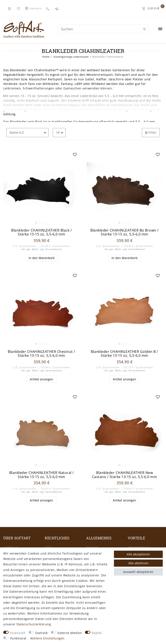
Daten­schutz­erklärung (34, 624)
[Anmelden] (10, 8)
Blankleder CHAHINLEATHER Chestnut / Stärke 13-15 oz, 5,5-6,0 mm (41, 354)
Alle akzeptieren (138, 554)
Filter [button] (151, 132)
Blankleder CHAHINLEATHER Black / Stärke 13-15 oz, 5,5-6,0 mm (41, 232)
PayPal (97, 633)
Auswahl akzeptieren (138, 572)
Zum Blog (36, 8)
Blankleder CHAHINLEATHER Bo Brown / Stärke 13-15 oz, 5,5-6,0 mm (124, 232)
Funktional (18, 638)
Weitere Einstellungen (47, 638)
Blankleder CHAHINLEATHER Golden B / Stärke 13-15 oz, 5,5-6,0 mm (124, 354)
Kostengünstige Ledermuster (71, 57)
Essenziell (18, 633)
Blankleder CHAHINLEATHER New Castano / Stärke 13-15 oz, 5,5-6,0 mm (125, 475)
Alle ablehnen (138, 563)
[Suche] (145, 29)
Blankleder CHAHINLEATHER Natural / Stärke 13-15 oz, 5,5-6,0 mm (42, 475)
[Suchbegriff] (104, 29)
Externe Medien (70, 633)
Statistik (41, 633)
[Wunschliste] (19, 8)
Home (46, 57)
